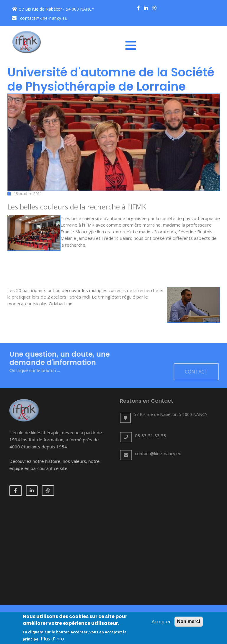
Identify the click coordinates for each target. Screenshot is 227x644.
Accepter (161, 622)
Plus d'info (52, 639)
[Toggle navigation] (133, 45)
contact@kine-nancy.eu (40, 18)
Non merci (189, 621)
